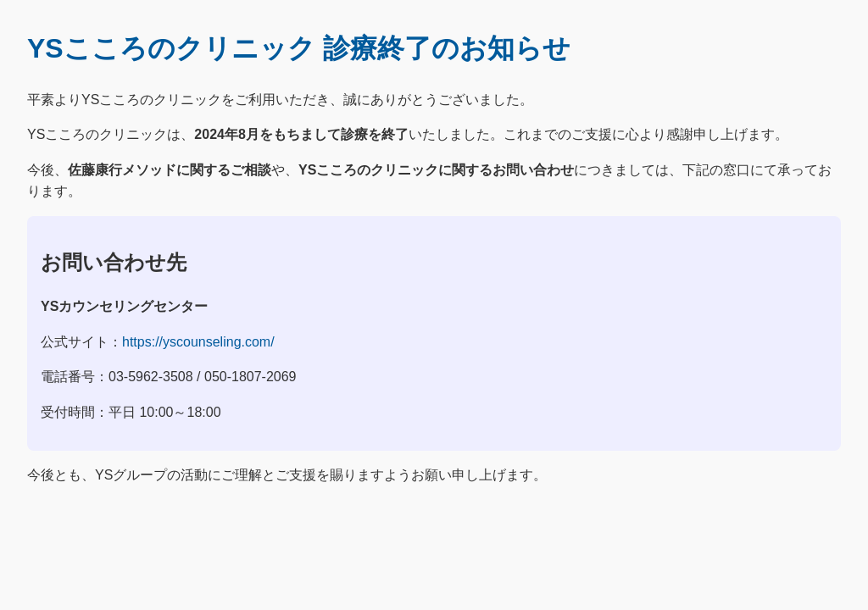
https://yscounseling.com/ (198, 342)
